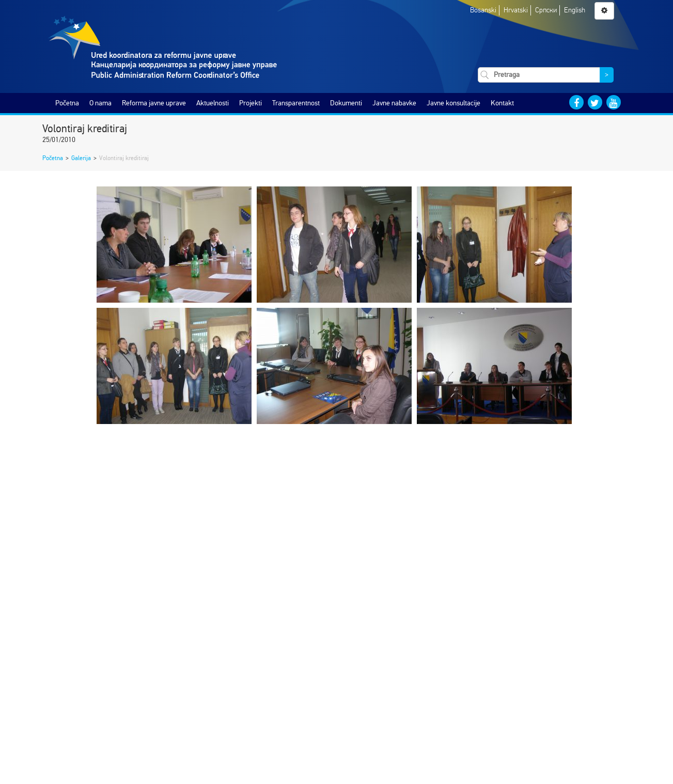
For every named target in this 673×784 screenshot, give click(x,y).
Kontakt (502, 103)
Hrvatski (516, 10)
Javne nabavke (394, 103)
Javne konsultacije (453, 103)
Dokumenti (346, 103)
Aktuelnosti (213, 103)
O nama (100, 103)
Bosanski (483, 10)
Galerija (81, 158)
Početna (67, 103)
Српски (546, 10)
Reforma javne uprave (154, 103)
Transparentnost (296, 103)
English (575, 10)
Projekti (251, 103)
